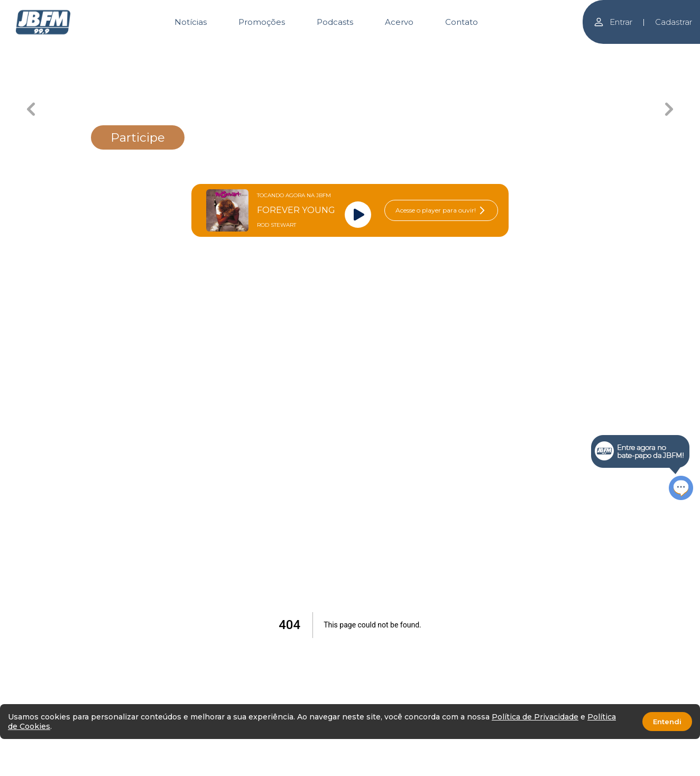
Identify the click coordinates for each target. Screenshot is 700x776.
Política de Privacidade (535, 717)
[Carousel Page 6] (542, 52)
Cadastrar (674, 22)
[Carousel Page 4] (388, 52)
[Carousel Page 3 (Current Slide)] (312, 52)
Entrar (613, 22)
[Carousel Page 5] (465, 52)
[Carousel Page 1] (158, 52)
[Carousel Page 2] (235, 52)
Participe (138, 137)
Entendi (667, 722)
